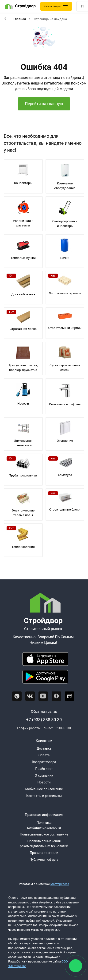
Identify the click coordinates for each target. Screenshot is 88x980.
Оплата (44, 755)
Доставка (44, 748)
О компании (44, 776)
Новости (44, 782)
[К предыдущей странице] (6, 19)
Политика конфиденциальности (44, 825)
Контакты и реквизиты (44, 796)
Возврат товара (44, 762)
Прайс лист (44, 769)
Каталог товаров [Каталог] (52, 6)
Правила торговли (44, 853)
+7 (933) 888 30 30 (44, 720)
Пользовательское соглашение (44, 834)
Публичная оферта (44, 860)
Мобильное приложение (44, 789)
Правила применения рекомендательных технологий (44, 844)
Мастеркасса (60, 884)
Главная (20, 19)
